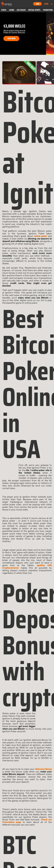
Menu (52, 4)
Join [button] (38, 4)
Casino (12, 10)
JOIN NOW (11, 38)
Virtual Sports (34, 10)
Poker (4, 10)
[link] (19, 73)
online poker (41, 236)
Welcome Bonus (43, 769)
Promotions (48, 10)
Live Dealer (21, 10)
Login (46, 4)
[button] (4, 10)
